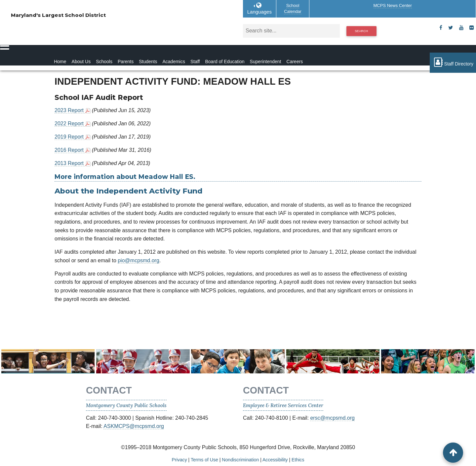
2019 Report (70, 137)
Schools (104, 62)
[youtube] (461, 28)
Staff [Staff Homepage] (195, 62)
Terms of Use (204, 460)
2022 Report (70, 124)
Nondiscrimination (240, 460)
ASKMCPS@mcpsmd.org (134, 426)
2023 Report (70, 110)
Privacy (179, 460)
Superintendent (266, 62)
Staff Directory (453, 62)
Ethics (298, 460)
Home (60, 62)
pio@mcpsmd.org (139, 260)
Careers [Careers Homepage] (295, 62)
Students (148, 62)
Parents (126, 62)
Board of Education (225, 62)
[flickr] (472, 28)
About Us (81, 62)
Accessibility (275, 460)
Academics (174, 62)
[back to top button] (453, 453)
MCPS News (393, 5)
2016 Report (70, 150)
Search (361, 31)
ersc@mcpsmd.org (332, 418)
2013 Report (70, 163)
